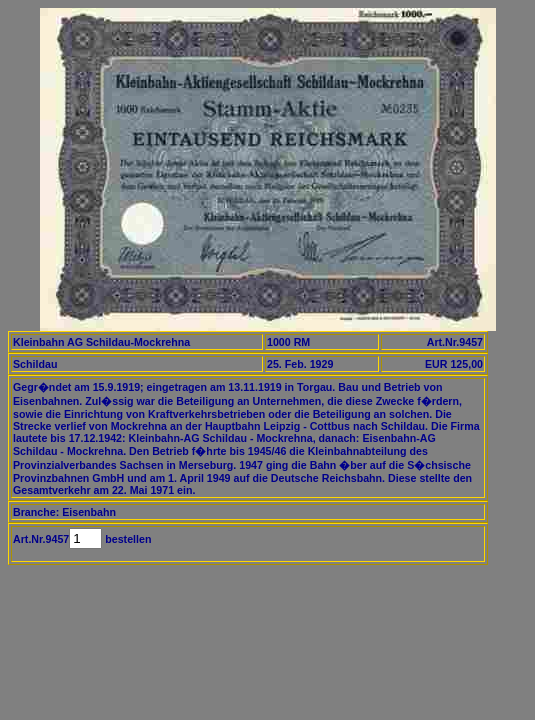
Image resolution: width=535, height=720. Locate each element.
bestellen (126, 539)
